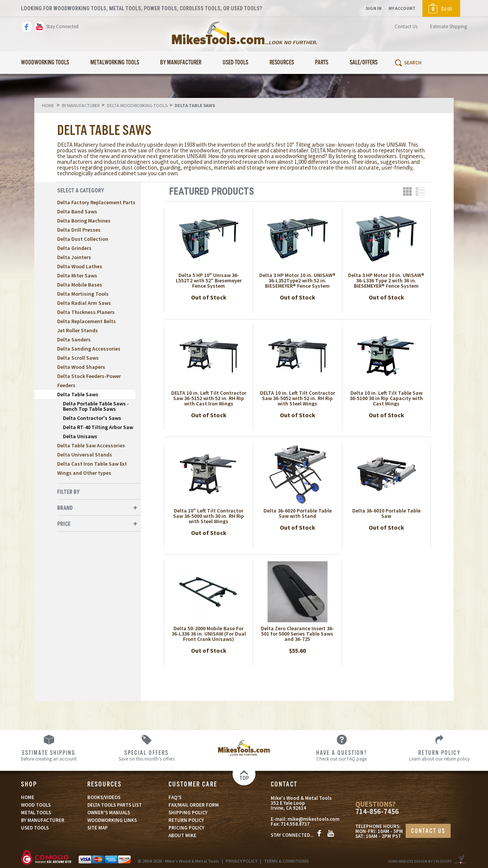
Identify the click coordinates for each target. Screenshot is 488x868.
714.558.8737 (295, 824)
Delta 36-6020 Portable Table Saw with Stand (298, 513)
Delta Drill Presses (79, 230)
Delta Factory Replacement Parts (96, 202)
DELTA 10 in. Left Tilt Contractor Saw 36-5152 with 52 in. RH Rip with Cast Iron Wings (209, 398)
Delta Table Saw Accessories (91, 445)
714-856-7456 (377, 811)
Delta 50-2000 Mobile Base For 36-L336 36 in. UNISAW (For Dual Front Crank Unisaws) (209, 634)
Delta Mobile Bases (80, 285)
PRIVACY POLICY (242, 861)
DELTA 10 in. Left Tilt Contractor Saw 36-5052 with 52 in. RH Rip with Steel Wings (298, 398)
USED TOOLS (35, 828)
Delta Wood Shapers (81, 367)
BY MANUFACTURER (43, 820)
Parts (322, 63)
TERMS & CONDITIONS (286, 861)
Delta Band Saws (77, 211)
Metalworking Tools (115, 63)
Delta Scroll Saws (78, 358)
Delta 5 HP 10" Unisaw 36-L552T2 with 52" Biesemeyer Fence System (209, 280)
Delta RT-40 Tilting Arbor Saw (98, 427)
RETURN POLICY (186, 820)
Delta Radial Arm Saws (84, 303)
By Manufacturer (181, 63)
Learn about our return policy (439, 755)
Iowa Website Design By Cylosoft (420, 861)
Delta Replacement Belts (87, 321)
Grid (407, 191)
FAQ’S (175, 797)
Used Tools (235, 63)
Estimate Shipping (449, 26)
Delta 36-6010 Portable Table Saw (386, 513)
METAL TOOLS (36, 813)
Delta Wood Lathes (80, 266)
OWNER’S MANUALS (109, 813)
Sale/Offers (364, 63)
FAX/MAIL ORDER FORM (194, 805)
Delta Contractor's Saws (92, 418)
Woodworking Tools (45, 63)
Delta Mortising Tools (83, 294)
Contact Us (406, 26)
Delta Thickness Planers (86, 312)
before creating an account (49, 755)
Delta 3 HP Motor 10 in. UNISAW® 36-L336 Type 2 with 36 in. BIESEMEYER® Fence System (386, 280)
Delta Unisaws (80, 436)
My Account (402, 8)
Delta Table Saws (78, 394)
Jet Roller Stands (78, 330)
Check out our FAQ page (342, 755)
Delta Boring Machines (84, 221)
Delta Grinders (74, 248)
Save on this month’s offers (146, 755)
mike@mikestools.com (313, 819)
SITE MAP (98, 828)
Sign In (374, 8)
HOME (28, 797)
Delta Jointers (74, 257)
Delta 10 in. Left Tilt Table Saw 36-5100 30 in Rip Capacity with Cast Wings (386, 398)
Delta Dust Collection (83, 239)
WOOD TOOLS (36, 805)
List (420, 191)
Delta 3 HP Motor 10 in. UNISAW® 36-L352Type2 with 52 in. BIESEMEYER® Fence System (297, 280)
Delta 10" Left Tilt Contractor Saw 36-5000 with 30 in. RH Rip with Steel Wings (209, 516)
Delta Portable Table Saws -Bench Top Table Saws (96, 406)
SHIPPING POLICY (188, 813)
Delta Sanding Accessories (89, 349)
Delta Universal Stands (85, 455)
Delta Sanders (74, 340)
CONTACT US (428, 831)
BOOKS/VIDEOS (104, 797)
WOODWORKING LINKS (112, 820)
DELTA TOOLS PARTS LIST (115, 805)
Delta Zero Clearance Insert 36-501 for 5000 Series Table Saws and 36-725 (297, 634)
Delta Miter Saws (77, 275)
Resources (282, 63)
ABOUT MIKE (182, 835)
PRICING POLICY (186, 828)
